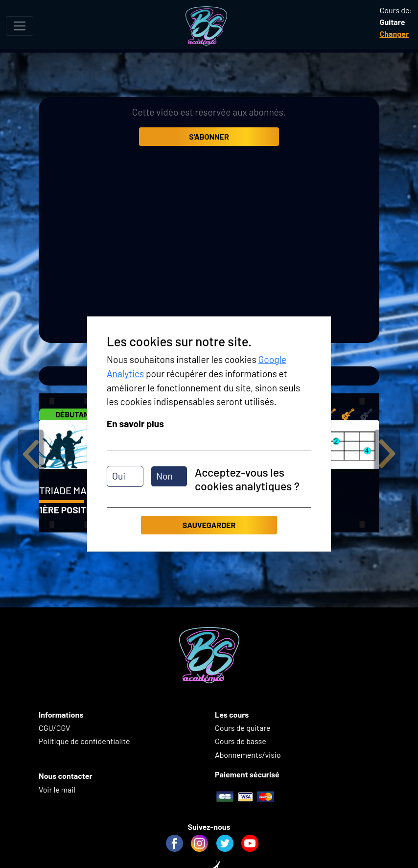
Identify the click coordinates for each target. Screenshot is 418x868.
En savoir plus (135, 423)
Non (164, 476)
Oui (119, 476)
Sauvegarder (209, 525)
